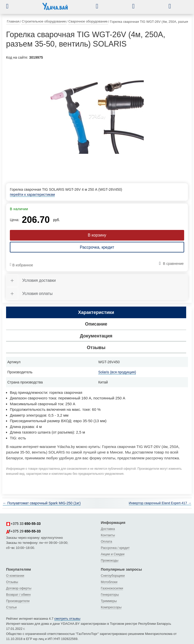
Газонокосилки (112, 588)
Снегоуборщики (113, 576)
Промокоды (110, 560)
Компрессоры (111, 607)
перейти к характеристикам (32, 195)
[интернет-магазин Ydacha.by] (55, 8)
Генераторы (110, 595)
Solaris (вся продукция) (117, 372)
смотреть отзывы (67, 619)
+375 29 (23, 531)
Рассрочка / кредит (115, 548)
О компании (15, 576)
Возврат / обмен (18, 595)
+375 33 (23, 524)
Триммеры (109, 601)
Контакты (108, 535)
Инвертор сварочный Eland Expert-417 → (160, 503)
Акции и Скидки (113, 554)
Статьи (11, 607)
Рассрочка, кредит (97, 247)
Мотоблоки (109, 582)
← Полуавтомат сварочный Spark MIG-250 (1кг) (42, 503)
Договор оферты (19, 588)
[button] (11, 6)
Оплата (106, 541)
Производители (18, 601)
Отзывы (12, 582)
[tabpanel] (97, 117)
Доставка (108, 529)
